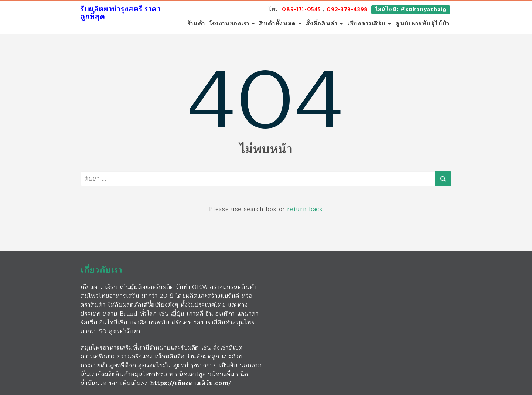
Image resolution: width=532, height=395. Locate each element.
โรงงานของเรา (232, 24)
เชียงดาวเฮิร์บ (369, 24)
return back (305, 209)
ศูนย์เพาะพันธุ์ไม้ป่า (422, 24)
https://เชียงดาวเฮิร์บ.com (189, 383)
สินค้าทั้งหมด (280, 24)
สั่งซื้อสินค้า (325, 24)
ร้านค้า (196, 24)
